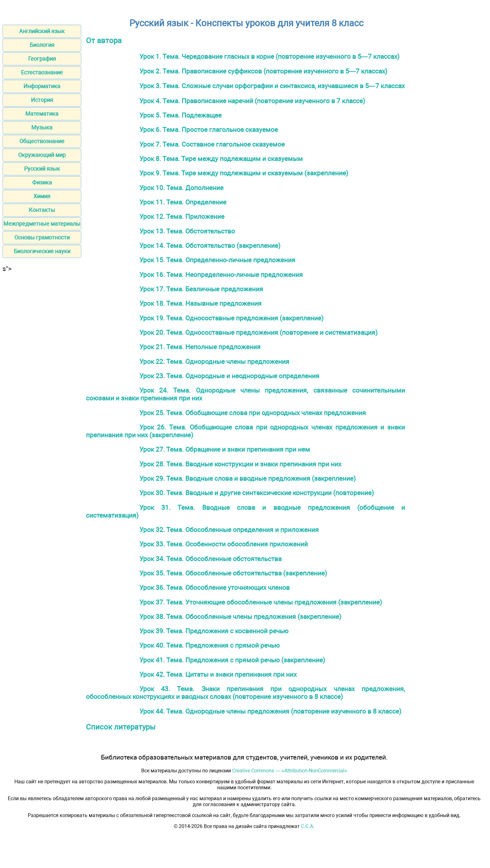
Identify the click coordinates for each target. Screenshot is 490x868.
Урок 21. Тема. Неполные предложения (200, 347)
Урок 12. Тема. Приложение (182, 216)
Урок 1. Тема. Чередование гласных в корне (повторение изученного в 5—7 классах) (269, 56)
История (42, 100)
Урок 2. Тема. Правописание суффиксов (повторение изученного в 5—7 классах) (263, 71)
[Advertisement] (42, 366)
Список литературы (121, 727)
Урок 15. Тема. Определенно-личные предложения (217, 260)
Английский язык (42, 31)
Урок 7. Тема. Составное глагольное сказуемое (212, 144)
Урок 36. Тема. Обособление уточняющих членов (215, 587)
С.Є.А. (308, 826)
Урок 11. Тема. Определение (183, 202)
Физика (42, 182)
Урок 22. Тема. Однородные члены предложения (214, 361)
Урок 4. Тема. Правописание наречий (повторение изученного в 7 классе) (252, 101)
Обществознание (42, 141)
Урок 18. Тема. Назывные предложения (200, 303)
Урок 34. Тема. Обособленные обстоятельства (210, 559)
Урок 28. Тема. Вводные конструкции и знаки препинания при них (240, 464)
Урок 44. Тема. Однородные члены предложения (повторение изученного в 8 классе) (270, 711)
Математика (42, 114)
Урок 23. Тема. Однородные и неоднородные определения (229, 376)
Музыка (42, 127)
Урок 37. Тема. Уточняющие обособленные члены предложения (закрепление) (261, 602)
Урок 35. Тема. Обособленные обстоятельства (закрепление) (233, 573)
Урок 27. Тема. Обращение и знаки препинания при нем (225, 449)
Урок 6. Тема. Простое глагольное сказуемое (209, 130)
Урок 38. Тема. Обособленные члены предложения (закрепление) (240, 617)
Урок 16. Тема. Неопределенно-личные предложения (221, 275)
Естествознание (42, 72)
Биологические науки (42, 251)
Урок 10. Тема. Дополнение (181, 188)
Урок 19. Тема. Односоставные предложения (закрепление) (231, 318)
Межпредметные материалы (42, 224)
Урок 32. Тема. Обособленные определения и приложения (229, 530)
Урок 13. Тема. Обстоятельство (187, 231)
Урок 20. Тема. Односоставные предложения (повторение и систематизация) (258, 332)
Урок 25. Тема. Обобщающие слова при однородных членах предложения (253, 413)
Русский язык (42, 169)
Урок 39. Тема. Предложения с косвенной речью (214, 631)
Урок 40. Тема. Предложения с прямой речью (210, 645)
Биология (42, 45)
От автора (104, 41)
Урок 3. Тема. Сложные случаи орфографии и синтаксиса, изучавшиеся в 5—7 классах (272, 86)
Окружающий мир (42, 155)
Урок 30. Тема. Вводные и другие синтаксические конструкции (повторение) (257, 493)
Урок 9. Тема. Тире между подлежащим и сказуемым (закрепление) (244, 173)
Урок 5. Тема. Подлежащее (180, 115)
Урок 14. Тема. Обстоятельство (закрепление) (210, 246)
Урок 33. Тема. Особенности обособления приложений (224, 544)
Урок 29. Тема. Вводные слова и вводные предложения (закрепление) (247, 478)
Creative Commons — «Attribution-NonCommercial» (290, 771)
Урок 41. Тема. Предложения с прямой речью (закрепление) (232, 660)
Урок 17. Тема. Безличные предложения (201, 289)
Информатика (42, 86)
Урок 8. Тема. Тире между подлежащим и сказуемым (221, 159)
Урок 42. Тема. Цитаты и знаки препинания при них (218, 674)
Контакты (42, 210)
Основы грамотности (42, 237)
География (42, 59)
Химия (42, 196)
